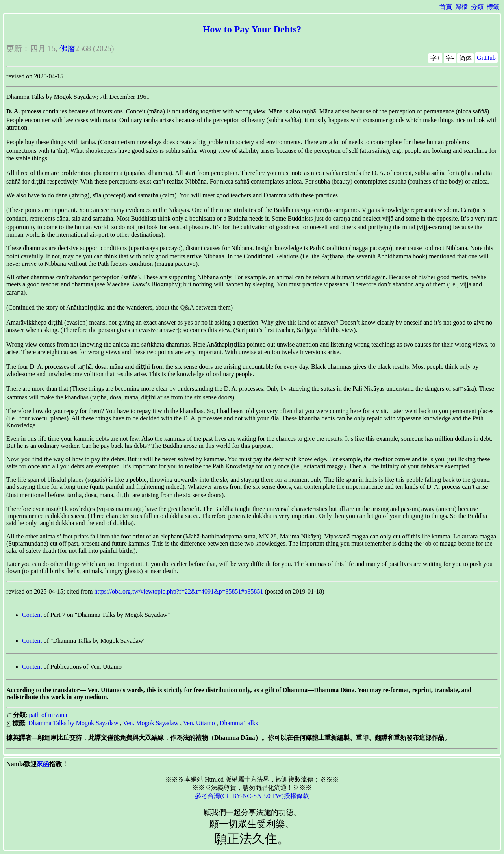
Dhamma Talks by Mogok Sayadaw (73, 723)
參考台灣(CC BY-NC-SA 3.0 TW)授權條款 (252, 796)
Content (32, 615)
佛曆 (67, 48)
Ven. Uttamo (199, 723)
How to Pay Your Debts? (252, 29)
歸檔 (461, 7)
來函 (43, 764)
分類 (477, 7)
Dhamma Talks (239, 723)
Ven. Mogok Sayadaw (151, 723)
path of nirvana (48, 715)
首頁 (446, 7)
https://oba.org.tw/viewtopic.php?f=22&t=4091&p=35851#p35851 (179, 591)
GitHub (486, 58)
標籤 (493, 7)
